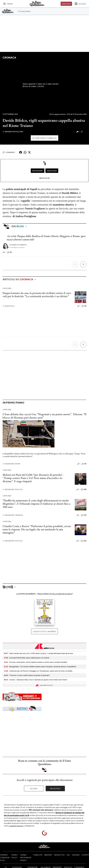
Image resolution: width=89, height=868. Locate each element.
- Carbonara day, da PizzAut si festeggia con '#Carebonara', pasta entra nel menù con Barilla (38, 671)
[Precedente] (75, 264)
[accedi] (80, 4)
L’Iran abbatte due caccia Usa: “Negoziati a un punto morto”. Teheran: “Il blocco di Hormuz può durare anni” (44, 416)
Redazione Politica (12, 489)
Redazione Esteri (11, 464)
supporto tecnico (16, 826)
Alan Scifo (9, 306)
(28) (84, 490)
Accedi (34, 788)
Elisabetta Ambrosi (18, 245)
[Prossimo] (83, 264)
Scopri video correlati (44, 138)
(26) (84, 541)
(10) (84, 515)
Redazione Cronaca (13, 515)
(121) (84, 132)
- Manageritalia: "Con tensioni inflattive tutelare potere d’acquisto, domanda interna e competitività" (40, 667)
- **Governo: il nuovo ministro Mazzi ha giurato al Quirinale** (27, 675)
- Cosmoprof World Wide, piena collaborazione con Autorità (27, 658)
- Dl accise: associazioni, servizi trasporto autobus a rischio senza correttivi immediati (35, 662)
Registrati (55, 788)
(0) (9, 252)
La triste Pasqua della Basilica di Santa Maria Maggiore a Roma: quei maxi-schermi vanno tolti (46, 238)
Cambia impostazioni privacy (26, 858)
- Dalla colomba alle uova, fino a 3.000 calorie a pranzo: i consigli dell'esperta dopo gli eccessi (38, 653)
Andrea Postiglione (13, 132)
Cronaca (9, 58)
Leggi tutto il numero (44, 631)
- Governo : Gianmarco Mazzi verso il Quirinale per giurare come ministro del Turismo (36, 680)
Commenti (9, 152)
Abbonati (66, 4)
